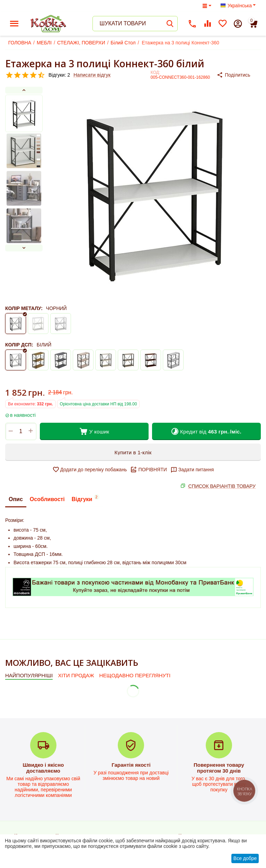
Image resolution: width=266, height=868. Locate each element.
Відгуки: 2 (59, 75)
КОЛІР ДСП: (19, 345)
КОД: (155, 72)
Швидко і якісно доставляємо (43, 768)
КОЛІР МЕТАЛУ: (24, 308)
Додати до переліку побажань (90, 470)
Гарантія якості (131, 765)
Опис (16, 499)
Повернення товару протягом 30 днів (219, 768)
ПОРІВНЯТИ (148, 470)
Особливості (47, 499)
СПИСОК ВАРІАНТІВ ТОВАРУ (222, 486)
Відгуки (86, 498)
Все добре (245, 858)
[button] (239, 75)
